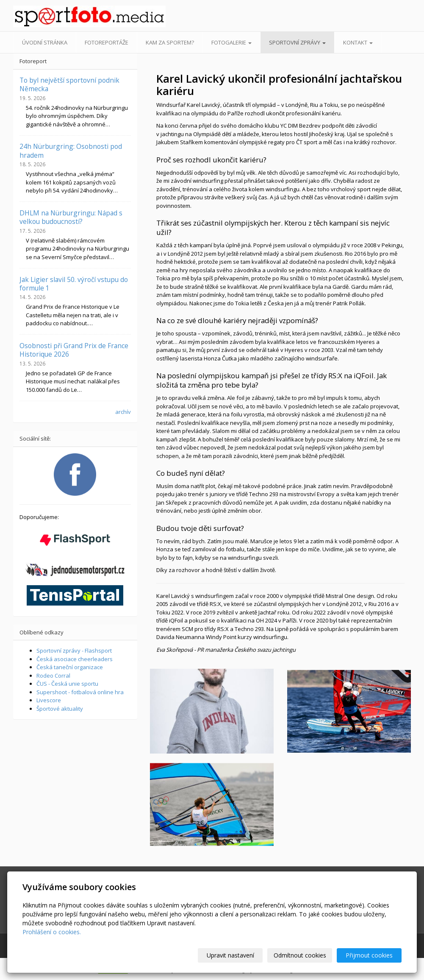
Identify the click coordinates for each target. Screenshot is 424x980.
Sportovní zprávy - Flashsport (74, 651)
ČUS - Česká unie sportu (67, 684)
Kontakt (358, 42)
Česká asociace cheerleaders (75, 659)
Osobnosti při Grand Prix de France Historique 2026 (74, 350)
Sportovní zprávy (297, 42)
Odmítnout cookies (300, 955)
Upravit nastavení (230, 955)
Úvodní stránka (45, 42)
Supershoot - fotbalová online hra (80, 692)
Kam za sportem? (170, 42)
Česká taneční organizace (70, 667)
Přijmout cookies (369, 955)
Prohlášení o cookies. (52, 932)
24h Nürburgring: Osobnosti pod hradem (71, 151)
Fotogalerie (231, 42)
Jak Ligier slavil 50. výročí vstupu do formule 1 (74, 284)
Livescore (49, 700)
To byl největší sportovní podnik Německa (69, 84)
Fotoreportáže (107, 42)
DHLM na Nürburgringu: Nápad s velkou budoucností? (71, 217)
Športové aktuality (60, 709)
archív (123, 412)
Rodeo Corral (53, 676)
